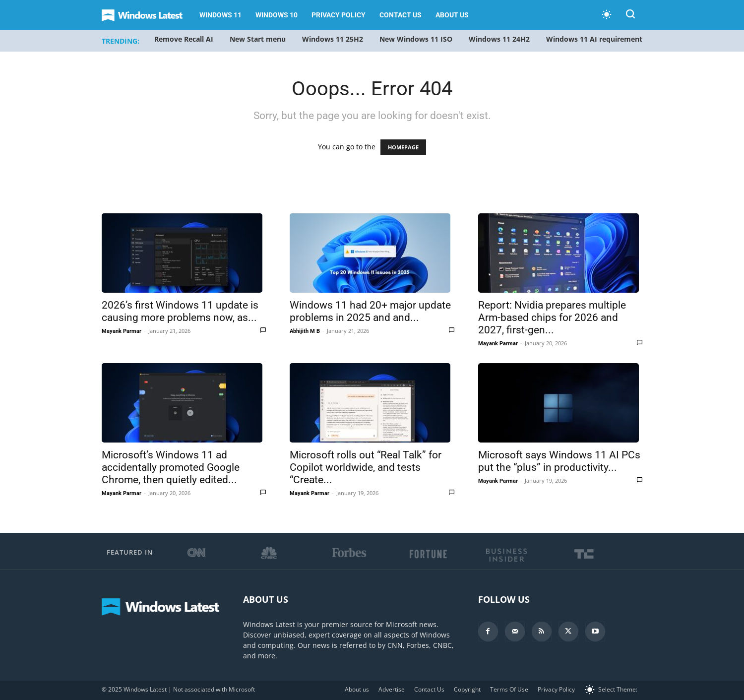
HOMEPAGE (403, 147)
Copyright (467, 689)
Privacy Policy (339, 15)
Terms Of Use (509, 689)
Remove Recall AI (184, 39)
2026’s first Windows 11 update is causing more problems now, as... (180, 311)
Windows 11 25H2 (333, 39)
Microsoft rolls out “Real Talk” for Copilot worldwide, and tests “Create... (366, 467)
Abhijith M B (305, 331)
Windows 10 (277, 15)
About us (452, 15)
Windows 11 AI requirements (596, 39)
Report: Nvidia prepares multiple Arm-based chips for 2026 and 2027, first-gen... (552, 318)
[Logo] (147, 15)
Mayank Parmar (122, 331)
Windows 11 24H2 (499, 39)
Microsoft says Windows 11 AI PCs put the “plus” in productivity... (559, 461)
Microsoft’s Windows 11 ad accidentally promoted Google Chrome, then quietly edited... (171, 467)
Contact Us (401, 15)
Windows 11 (220, 15)
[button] (630, 16)
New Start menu (258, 39)
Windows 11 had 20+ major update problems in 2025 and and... (370, 311)
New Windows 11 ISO (416, 39)
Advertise (392, 689)
